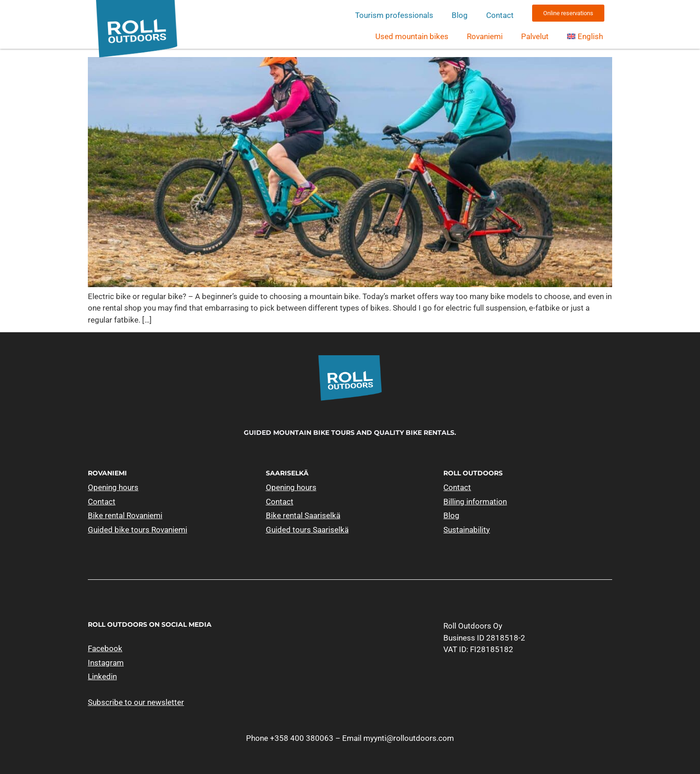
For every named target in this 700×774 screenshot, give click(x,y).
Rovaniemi (485, 36)
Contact (500, 15)
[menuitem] (585, 36)
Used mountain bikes (412, 36)
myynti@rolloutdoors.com (409, 738)
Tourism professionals (394, 15)
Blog (460, 15)
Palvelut (535, 36)
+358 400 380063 (302, 738)
